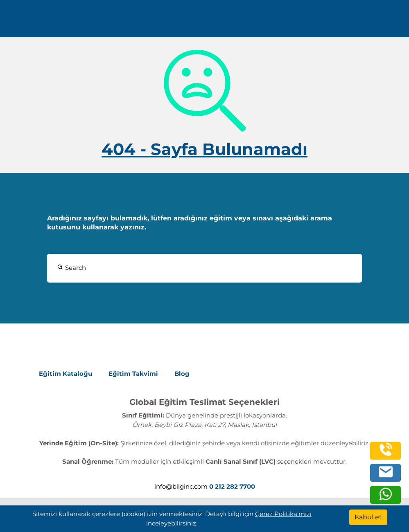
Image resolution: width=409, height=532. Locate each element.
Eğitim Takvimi (133, 374)
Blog (182, 374)
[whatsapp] (386, 498)
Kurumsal (162, 21)
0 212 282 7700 (343, 21)
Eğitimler (118, 21)
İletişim (244, 21)
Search (72, 268)
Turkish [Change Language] (283, 21)
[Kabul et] (368, 517)
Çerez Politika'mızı (283, 514)
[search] (390, 22)
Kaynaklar (207, 21)
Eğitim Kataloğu (66, 374)
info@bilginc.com (181, 486)
